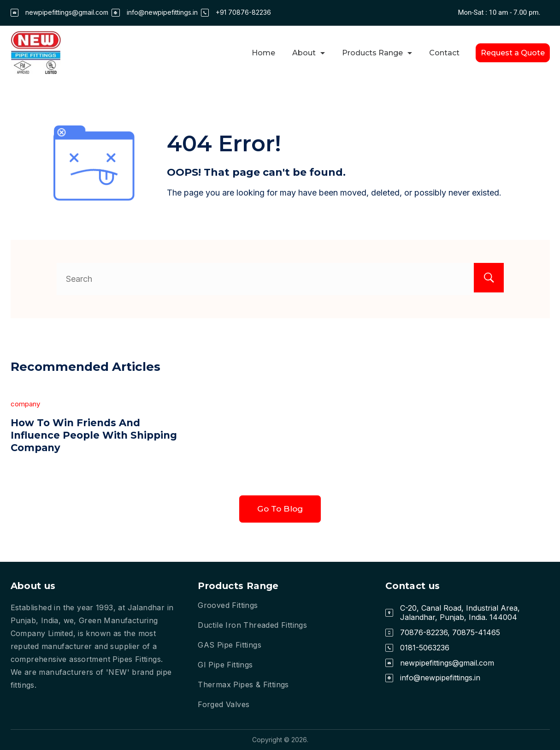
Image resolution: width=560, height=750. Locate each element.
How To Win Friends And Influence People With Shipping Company (78, 435)
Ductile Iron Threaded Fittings (252, 625)
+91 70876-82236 (243, 12)
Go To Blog (280, 510)
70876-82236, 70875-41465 (450, 632)
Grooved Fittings (228, 605)
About (309, 53)
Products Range (377, 53)
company (25, 404)
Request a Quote (513, 53)
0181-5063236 (425, 648)
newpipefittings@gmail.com (67, 12)
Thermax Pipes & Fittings (243, 685)
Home (263, 53)
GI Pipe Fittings (225, 665)
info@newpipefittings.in (162, 12)
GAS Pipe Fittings (230, 645)
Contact (444, 53)
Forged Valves (224, 704)
